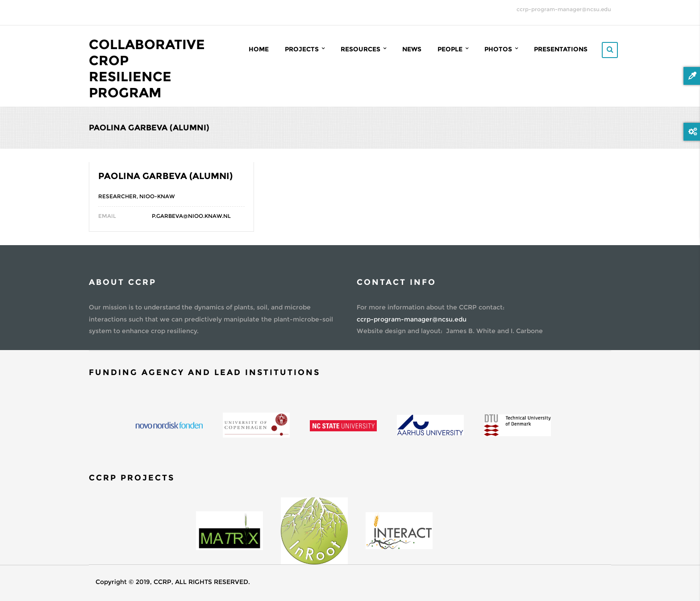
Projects (305, 49)
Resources (363, 49)
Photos (501, 49)
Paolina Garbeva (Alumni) (165, 176)
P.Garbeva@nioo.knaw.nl (191, 216)
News (412, 49)
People (453, 49)
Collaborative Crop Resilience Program (147, 69)
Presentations (561, 49)
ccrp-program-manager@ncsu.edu (564, 9)
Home (259, 49)
